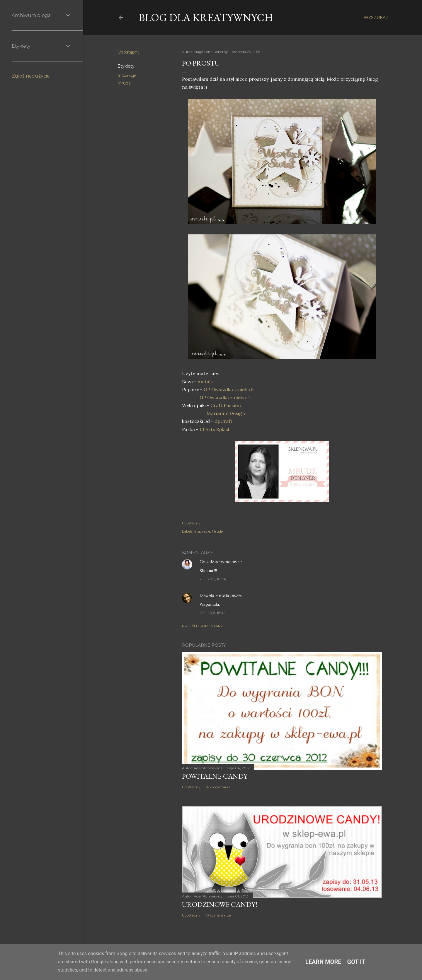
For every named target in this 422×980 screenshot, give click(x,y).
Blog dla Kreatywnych (206, 17)
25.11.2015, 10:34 (213, 579)
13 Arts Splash (215, 429)
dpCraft (223, 421)
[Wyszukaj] (376, 18)
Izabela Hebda (214, 595)
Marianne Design (225, 413)
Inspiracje (127, 75)
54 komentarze (217, 787)
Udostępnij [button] (128, 52)
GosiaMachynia (215, 562)
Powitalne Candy (215, 776)
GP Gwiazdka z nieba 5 (229, 389)
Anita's (205, 382)
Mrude (124, 83)
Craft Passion (226, 405)
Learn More (323, 962)
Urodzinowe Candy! (220, 904)
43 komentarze (218, 915)
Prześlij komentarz (203, 626)
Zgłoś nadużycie (31, 76)
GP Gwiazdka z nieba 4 (225, 397)
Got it (356, 962)
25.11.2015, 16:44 (213, 613)
